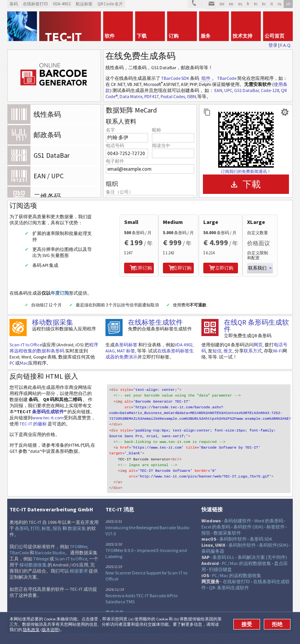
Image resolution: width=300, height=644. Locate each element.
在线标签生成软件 (155, 313)
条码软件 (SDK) (248, 510)
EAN (218, 90)
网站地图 (229, 609)
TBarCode (227, 78)
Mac (24, 354)
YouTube (169, 610)
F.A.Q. (286, 45)
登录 (273, 45)
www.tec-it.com (48, 408)
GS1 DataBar (247, 90)
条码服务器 (213, 535)
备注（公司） (120, 192)
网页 (258, 335)
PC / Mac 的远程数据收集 (247, 547)
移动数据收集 (33, 548)
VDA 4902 (184, 335)
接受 (247, 624)
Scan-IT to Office (26, 335)
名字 (110, 130)
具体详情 (247, 609)
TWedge (41, 542)
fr (248, 4)
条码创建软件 (238, 504)
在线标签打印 (236, 565)
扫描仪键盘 (220, 553)
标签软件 (276, 510)
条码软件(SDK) (274, 529)
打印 (35, 512)
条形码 (22, 512)
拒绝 (277, 624)
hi (256, 4)
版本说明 (50, 630)
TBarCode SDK (175, 78)
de (222, 4)
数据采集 (77, 512)
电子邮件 (115, 161)
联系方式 (253, 342)
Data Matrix (131, 96)
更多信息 (115, 596)
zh (288, 4)
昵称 (156, 130)
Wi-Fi (278, 342)
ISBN (191, 96)
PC (12, 354)
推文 (228, 342)
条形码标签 (126, 335)
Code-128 (270, 90)
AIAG (110, 342)
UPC (228, 90)
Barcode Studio (50, 536)
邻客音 (145, 610)
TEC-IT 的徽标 (33, 415)
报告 (57, 512)
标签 (46, 512)
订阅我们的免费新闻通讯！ (246, 171)
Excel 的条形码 (216, 510)
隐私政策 (31, 630)
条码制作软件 (233, 523)
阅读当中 (161, 145)
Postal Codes (173, 96)
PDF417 (152, 96)
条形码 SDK (261, 523)
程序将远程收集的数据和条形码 (54, 339)
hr (264, 4)
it (272, 4)
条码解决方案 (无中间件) (262, 541)
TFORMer (78, 530)
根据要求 (79, 554)
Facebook (133, 610)
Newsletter (182, 610)
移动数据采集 (53, 313)
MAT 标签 (126, 342)
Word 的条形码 (269, 504)
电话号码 (115, 145)
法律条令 (265, 609)
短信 (217, 342)
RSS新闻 (157, 610)
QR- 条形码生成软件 (229, 571)
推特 (121, 610)
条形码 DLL (223, 541)
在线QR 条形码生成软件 (256, 316)
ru (279, 4)
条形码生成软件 (48, 402)
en (231, 4)
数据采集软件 (227, 516)
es (240, 4)
